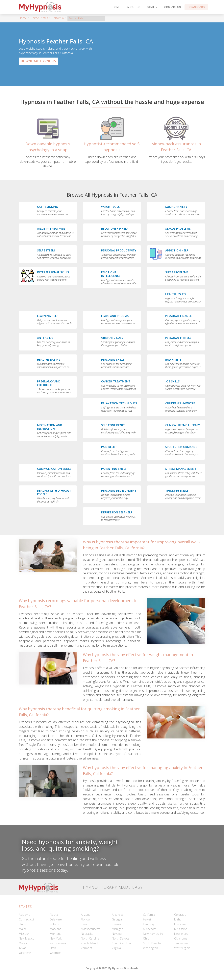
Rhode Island (89, 943)
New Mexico (27, 938)
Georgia (117, 919)
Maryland (56, 929)
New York (56, 938)
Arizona (86, 915)
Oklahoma (181, 938)
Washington (150, 948)
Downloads (196, 7)
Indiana (54, 924)
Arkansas (118, 915)
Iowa (84, 924)
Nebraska (87, 934)
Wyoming (56, 953)
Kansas (116, 924)
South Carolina (121, 943)
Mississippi (181, 929)
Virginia (116, 948)
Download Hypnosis (38, 61)
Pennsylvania (58, 943)
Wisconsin (25, 953)
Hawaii (147, 919)
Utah (53, 948)
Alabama (25, 915)
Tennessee (181, 943)
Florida (85, 919)
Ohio (146, 938)
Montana (56, 934)
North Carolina (90, 938)
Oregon (24, 943)
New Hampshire (153, 934)
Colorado (180, 915)
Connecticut (26, 919)
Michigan (117, 929)
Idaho (178, 919)
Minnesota (150, 929)
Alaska (54, 915)
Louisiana (180, 924)
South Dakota (152, 943)
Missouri (24, 934)
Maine (23, 929)
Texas (23, 948)
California (58, 18)
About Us (134, 7)
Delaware (56, 919)
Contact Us (173, 7)
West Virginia (182, 948)
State (152, 7)
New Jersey (181, 934)
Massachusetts (91, 929)
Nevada (117, 934)
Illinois (23, 924)
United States (39, 18)
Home (116, 7)
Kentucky (149, 924)
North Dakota (121, 938)
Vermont (87, 948)
